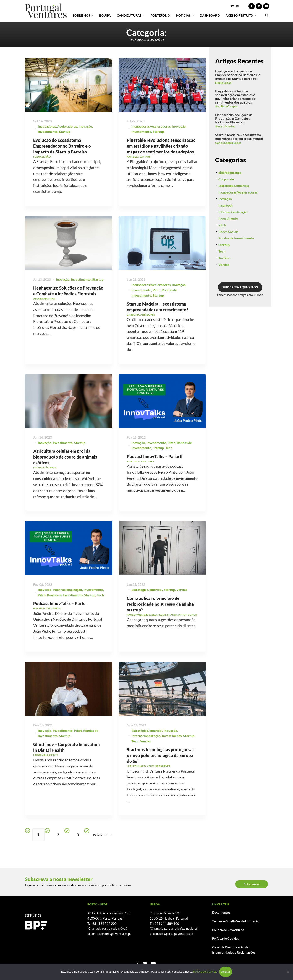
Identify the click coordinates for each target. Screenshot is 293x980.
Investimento (48, 131)
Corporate (226, 201)
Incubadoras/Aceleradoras (57, 126)
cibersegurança (230, 194)
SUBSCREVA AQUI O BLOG (240, 309)
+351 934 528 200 (104, 923)
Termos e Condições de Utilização (236, 921)
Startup (65, 131)
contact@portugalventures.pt (111, 934)
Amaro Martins (225, 126)
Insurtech (226, 227)
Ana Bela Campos (226, 106)
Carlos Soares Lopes (228, 143)
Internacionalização (233, 234)
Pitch (156, 310)
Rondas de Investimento (236, 260)
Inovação (85, 126)
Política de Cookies (226, 938)
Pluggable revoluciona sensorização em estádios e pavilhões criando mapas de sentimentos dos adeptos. (161, 146)
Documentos (221, 912)
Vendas (224, 286)
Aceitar (226, 972)
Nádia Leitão (223, 83)
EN (238, 6)
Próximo (103, 835)
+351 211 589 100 (166, 923)
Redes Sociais (228, 253)
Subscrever (252, 884)
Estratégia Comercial (234, 207)
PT (232, 6)
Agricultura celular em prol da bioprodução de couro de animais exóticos (65, 477)
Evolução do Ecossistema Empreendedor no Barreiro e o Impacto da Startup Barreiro (62, 146)
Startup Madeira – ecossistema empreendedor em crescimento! (239, 137)
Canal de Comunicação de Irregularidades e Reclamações (234, 950)
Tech (222, 273)
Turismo (224, 279)
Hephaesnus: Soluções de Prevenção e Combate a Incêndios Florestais (234, 118)
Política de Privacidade (228, 930)
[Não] (288, 972)
